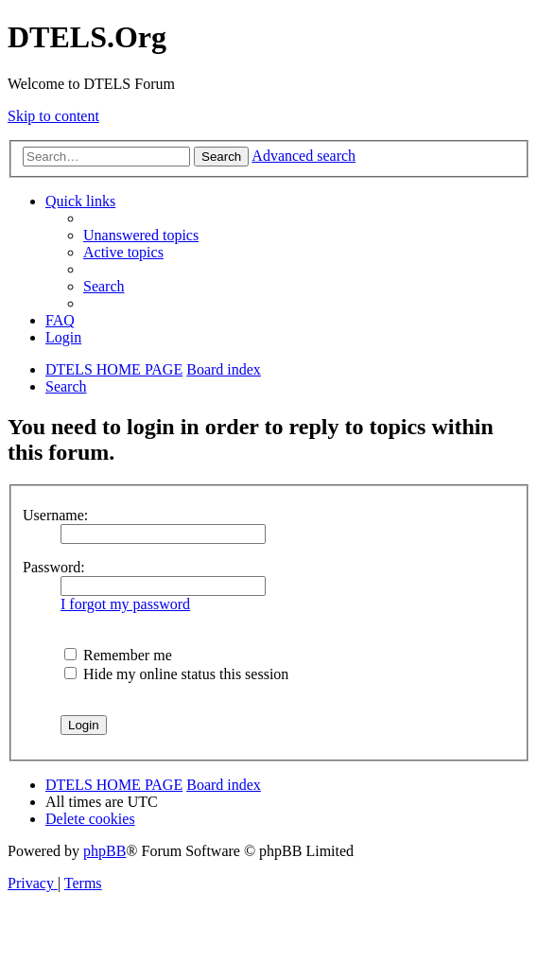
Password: (54, 567)
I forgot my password (125, 604)
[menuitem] (141, 235)
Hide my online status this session (176, 674)
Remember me (118, 655)
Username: (55, 515)
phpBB (104, 851)
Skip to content (53, 116)
